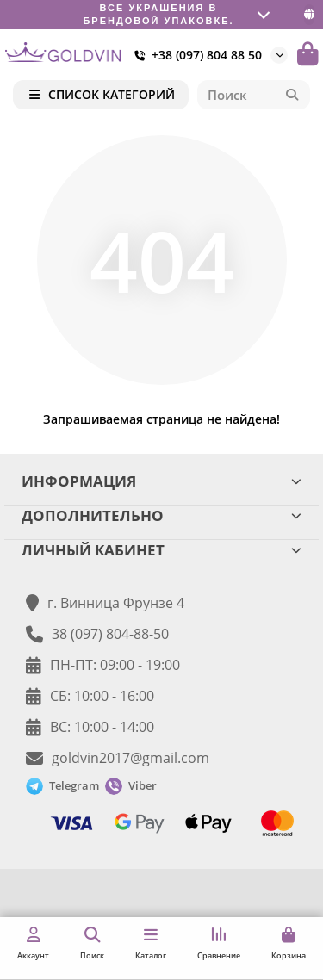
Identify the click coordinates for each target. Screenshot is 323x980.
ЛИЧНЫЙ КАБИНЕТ (161, 550)
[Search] (254, 95)
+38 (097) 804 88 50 (195, 55)
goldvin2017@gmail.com (130, 758)
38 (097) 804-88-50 (110, 634)
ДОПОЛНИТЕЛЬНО (161, 515)
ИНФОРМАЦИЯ (161, 481)
